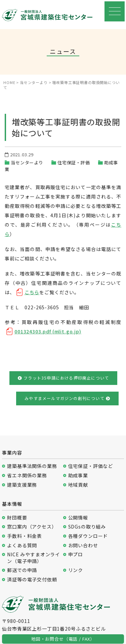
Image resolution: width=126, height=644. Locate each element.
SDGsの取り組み (87, 527)
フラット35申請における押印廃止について (63, 378)
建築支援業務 (22, 485)
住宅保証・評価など (91, 466)
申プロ (76, 554)
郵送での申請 (22, 570)
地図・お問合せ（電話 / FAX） (63, 639)
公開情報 (78, 518)
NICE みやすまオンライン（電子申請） (34, 558)
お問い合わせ (83, 545)
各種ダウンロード (88, 536)
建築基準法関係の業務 (32, 466)
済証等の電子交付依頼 (32, 580)
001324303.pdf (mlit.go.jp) (48, 331)
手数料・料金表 (25, 536)
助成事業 (78, 475)
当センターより (27, 163)
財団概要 (17, 518)
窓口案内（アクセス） (32, 527)
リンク (76, 570)
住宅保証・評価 (74, 163)
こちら (32, 292)
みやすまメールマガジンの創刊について (67, 398)
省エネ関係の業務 (27, 475)
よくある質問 (22, 545)
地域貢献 (78, 485)
